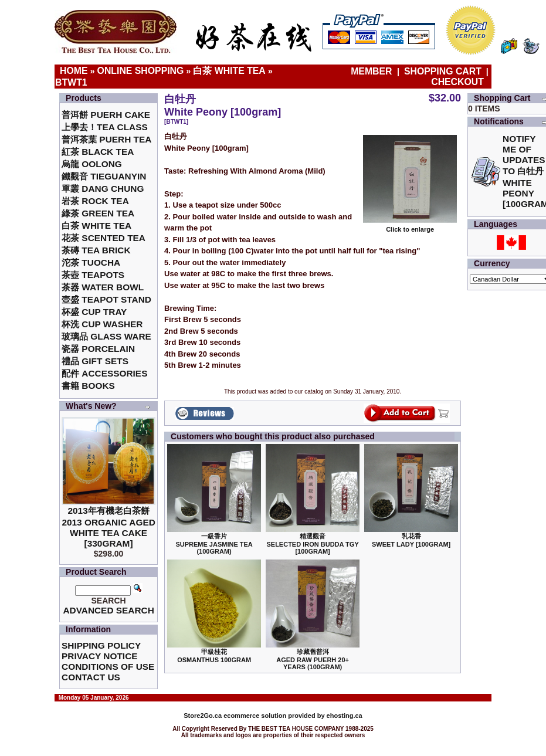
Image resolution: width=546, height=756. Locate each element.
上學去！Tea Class (105, 127)
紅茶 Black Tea (98, 152)
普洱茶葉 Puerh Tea (106, 139)
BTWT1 (71, 82)
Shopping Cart (443, 71)
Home (74, 71)
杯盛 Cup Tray (94, 312)
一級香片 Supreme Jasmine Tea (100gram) (214, 544)
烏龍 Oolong (92, 164)
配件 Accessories (104, 373)
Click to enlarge (410, 226)
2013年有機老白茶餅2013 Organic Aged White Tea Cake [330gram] (108, 527)
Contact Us (91, 677)
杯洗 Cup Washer (102, 324)
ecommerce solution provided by (255, 716)
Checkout (457, 82)
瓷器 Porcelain (98, 349)
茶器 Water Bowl (103, 287)
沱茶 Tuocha (91, 262)
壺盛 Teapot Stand (106, 299)
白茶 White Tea (229, 71)
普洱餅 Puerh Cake (106, 115)
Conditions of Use (108, 667)
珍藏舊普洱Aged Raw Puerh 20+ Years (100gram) (313, 659)
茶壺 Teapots (93, 275)
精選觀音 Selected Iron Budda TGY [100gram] (312, 544)
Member (373, 71)
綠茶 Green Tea (98, 213)
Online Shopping (141, 71)
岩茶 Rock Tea (95, 201)
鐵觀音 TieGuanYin (104, 176)
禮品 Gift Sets (95, 361)
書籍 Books (88, 386)
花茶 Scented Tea (104, 238)
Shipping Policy (101, 645)
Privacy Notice (99, 656)
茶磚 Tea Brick (96, 250)
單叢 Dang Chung (103, 189)
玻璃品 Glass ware (106, 336)
